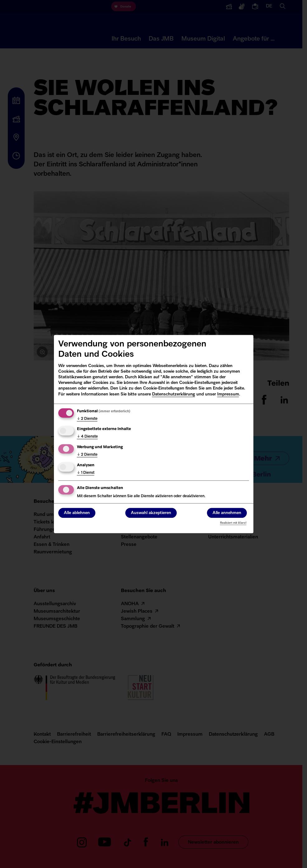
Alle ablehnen (77, 513)
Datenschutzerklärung (174, 394)
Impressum (228, 394)
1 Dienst (86, 473)
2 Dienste (87, 419)
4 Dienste (87, 437)
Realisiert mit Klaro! (233, 523)
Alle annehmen (227, 513)
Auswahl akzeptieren (151, 513)
